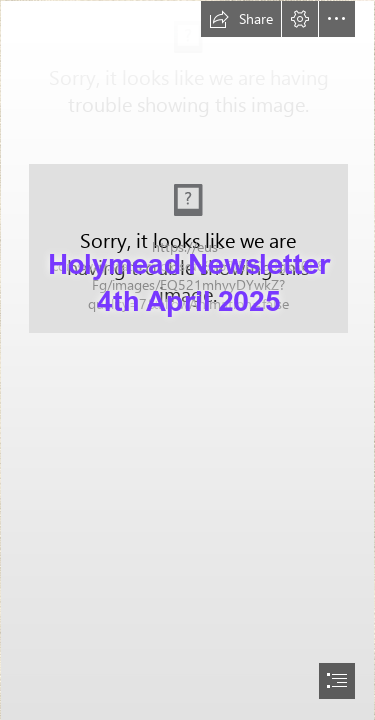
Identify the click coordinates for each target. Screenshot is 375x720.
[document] (187, 360)
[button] (241, 19)
